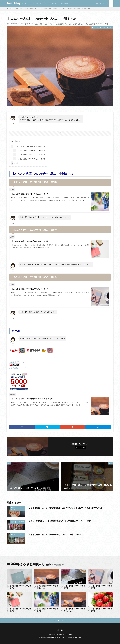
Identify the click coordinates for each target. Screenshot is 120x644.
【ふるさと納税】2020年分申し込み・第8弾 (73, 587)
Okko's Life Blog (13, 3)
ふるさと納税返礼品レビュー (33, 9)
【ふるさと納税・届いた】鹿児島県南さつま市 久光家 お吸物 (54, 534)
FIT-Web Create (58, 637)
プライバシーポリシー (50, 3)
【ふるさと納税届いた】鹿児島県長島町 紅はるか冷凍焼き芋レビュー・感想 (59, 521)
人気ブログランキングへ (19, 362)
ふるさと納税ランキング (18, 368)
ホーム (60, 630)
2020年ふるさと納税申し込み (52, 9)
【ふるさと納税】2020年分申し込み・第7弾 (29, 159)
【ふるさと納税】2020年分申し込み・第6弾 (29, 155)
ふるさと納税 (18, 9)
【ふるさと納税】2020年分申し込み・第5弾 (29, 151)
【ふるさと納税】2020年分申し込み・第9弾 (19, 587)
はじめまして (26, 3)
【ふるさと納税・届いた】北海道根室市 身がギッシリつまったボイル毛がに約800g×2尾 (64, 508)
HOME (10, 9)
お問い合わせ (64, 3)
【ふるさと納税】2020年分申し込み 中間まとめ (28, 146)
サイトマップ (37, 3)
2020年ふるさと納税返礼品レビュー (58, 24)
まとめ (15, 163)
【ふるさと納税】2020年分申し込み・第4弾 (100, 610)
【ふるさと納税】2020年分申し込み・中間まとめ (76, 9)
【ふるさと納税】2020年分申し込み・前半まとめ (32, 398)
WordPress (77, 637)
